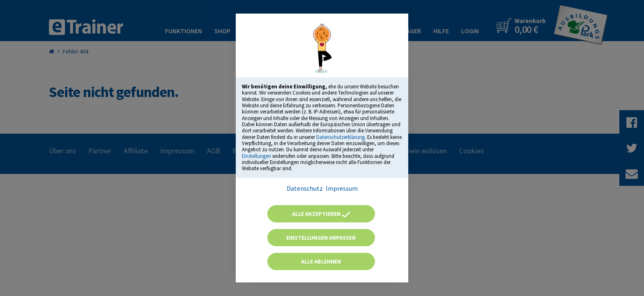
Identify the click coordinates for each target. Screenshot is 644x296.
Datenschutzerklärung (340, 137)
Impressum (342, 188)
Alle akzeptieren (321, 214)
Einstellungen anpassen (321, 238)
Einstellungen (256, 156)
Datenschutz (305, 188)
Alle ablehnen (321, 261)
